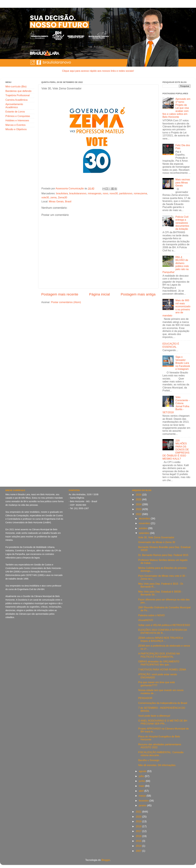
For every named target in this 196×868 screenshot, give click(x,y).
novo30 (114, 193)
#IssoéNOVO (146, 620)
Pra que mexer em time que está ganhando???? (157, 684)
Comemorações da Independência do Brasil (163, 703)
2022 (139, 514)
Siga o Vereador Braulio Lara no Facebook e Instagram (183, 363)
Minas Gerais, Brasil (60, 201)
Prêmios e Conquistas (18, 116)
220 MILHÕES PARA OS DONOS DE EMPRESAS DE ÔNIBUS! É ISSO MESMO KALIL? (176, 450)
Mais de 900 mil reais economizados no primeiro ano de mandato (176, 308)
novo (105, 193)
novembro (145, 523)
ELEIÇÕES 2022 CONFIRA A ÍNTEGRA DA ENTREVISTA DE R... (163, 631)
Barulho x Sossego (149, 760)
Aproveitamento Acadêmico (14, 106)
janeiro (143, 805)
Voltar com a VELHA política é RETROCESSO (164, 625)
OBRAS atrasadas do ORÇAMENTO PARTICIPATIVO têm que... (159, 663)
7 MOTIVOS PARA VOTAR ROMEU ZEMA (162, 670)
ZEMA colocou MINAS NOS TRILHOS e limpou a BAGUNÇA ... (161, 639)
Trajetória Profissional (18, 95)
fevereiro (144, 801)
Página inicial (99, 294)
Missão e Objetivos (16, 129)
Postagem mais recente (60, 294)
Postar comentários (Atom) (66, 302)
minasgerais (95, 193)
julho (142, 776)
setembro (144, 533)
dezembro (145, 518)
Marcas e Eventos (16, 125)
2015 (139, 841)
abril (142, 791)
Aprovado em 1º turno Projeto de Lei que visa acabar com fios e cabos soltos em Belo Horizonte (176, 108)
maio (142, 786)
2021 (139, 812)
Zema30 (62, 197)
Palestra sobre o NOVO (151, 615)
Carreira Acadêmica (16, 100)
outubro (143, 528)
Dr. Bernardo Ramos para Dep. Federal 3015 (163, 555)
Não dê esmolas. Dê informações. (157, 765)
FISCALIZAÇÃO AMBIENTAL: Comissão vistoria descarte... (161, 754)
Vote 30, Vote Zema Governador (156, 537)
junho (142, 781)
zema (54, 197)
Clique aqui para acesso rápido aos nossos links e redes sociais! (98, 71)
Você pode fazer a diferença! (154, 716)
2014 (139, 846)
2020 (139, 817)
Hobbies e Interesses (17, 120)
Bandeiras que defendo (18, 91)
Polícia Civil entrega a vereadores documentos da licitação (182, 223)
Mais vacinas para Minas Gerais (183, 182)
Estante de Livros (15, 112)
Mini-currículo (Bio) (16, 86)
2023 (139, 509)
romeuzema (140, 193)
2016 (139, 836)
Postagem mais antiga (138, 294)
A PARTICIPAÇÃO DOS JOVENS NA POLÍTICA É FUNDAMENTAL (159, 655)
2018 (139, 826)
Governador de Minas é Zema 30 (157, 542)
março (143, 796)
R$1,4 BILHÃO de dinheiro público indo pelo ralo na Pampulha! (176, 265)
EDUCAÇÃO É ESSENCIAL (171, 345)
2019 (139, 821)
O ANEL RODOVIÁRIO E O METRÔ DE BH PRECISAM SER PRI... (163, 722)
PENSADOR (145, 698)
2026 (139, 495)
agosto (143, 771)
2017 (139, 831)
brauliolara (62, 193)
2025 (139, 499)
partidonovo (126, 193)
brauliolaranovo (78, 193)
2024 (139, 504)
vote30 (45, 197)
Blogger (106, 860)
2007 (139, 851)
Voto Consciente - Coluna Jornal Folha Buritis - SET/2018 (176, 405)
